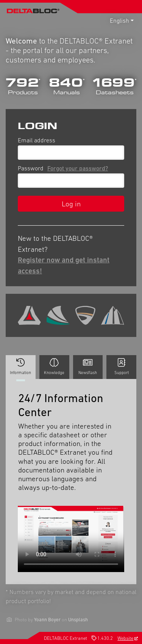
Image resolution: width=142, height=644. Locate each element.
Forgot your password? (78, 168)
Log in (71, 204)
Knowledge (54, 366)
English (119, 20)
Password (64, 168)
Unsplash (78, 620)
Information (21, 369)
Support (122, 366)
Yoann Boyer (47, 620)
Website (128, 638)
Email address (37, 140)
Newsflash (88, 366)
